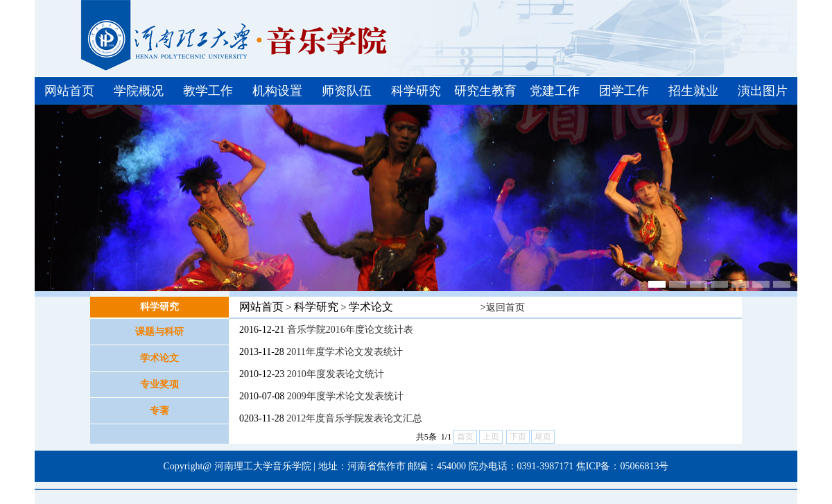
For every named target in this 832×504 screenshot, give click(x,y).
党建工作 (555, 91)
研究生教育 (485, 91)
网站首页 (69, 91)
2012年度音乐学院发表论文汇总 (354, 418)
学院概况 (139, 91)
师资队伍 (347, 91)
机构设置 (277, 91)
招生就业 (693, 91)
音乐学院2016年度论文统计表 (350, 330)
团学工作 (624, 91)
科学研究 (416, 91)
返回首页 (505, 307)
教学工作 (208, 91)
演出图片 (763, 91)
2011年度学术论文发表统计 (344, 352)
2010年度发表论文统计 (336, 374)
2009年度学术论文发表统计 (345, 396)
